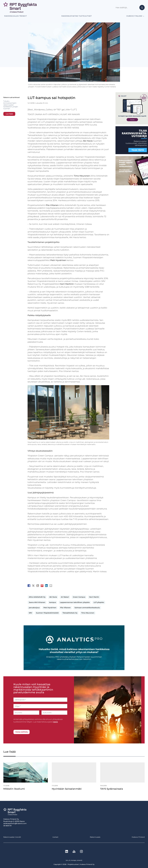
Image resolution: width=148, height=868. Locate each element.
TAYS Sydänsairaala (112, 789)
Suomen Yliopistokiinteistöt (47, 613)
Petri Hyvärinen (50, 608)
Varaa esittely (22, 732)
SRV (30, 613)
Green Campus (79, 597)
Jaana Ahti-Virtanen (37, 602)
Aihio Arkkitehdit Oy (37, 597)
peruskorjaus (34, 608)
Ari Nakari (65, 597)
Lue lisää (9, 114)
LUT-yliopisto (99, 602)
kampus (53, 602)
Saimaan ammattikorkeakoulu (87, 608)
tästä (55, 722)
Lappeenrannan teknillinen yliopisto (75, 602)
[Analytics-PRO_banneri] (74, 669)
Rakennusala (95, 837)
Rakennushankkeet (12, 97)
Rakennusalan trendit (16, 16)
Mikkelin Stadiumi (14, 789)
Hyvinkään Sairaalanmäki (67, 789)
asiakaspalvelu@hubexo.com (15, 823)
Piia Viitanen (65, 608)
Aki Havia (53, 597)
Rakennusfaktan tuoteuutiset (77, 16)
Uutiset (55, 837)
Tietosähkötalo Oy (70, 613)
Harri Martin (94, 597)
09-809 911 (7, 826)
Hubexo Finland (134, 16)
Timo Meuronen (88, 613)
